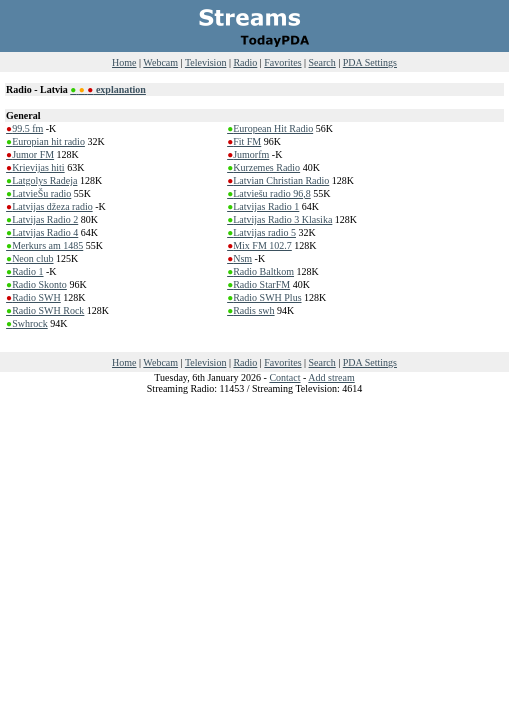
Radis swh (250, 310)
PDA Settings (370, 62)
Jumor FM (30, 154)
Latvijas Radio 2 (42, 219)
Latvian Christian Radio (278, 180)
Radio (245, 62)
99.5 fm (24, 128)
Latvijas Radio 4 (42, 232)
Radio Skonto (36, 284)
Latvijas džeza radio (49, 206)
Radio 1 (24, 271)
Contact (284, 377)
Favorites (282, 62)
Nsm (239, 258)
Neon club (29, 258)
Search (322, 62)
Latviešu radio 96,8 (269, 193)
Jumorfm (248, 154)
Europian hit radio (45, 141)
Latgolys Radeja (41, 180)
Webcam (160, 62)
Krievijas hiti (35, 167)
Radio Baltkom (260, 271)
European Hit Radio (270, 128)
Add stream (331, 377)
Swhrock (27, 323)
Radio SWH (33, 297)
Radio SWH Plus (264, 297)
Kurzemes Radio (263, 167)
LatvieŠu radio (38, 193)
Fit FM (244, 141)
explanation (108, 89)
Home (124, 62)
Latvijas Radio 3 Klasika (279, 219)
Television (206, 62)
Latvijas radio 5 (261, 232)
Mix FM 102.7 (259, 245)
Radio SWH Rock (45, 310)
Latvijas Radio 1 (263, 206)
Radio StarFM (258, 284)
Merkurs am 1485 (44, 245)
